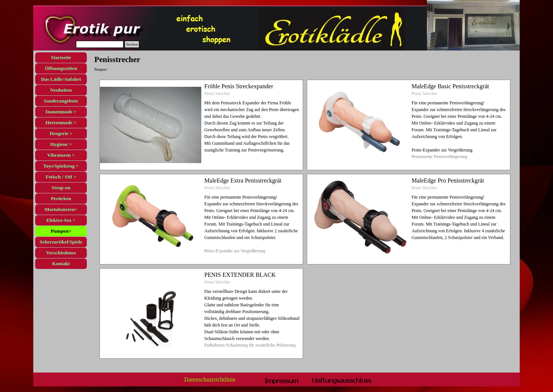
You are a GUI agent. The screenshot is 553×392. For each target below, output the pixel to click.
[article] (201, 125)
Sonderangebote (61, 101)
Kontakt (61, 264)
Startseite (61, 57)
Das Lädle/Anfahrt (61, 79)
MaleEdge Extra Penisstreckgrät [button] (243, 180)
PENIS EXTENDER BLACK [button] (240, 275)
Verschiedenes (61, 253)
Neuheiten (61, 90)
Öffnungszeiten (61, 68)
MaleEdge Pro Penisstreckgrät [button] (448, 180)
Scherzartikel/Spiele (61, 242)
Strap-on (61, 188)
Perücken (61, 198)
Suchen (132, 44)
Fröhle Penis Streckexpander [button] (239, 86)
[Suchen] (100, 44)
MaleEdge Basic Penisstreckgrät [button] (450, 86)
